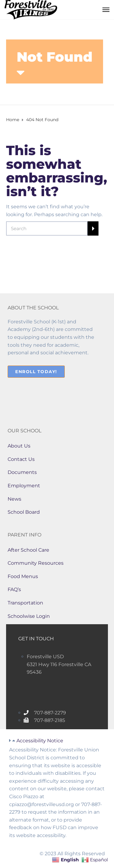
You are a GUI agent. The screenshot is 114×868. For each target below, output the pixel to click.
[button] (57, 741)
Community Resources (36, 563)
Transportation (25, 603)
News (14, 499)
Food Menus (23, 576)
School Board (24, 512)
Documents (22, 472)
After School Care (28, 550)
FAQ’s (14, 589)
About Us (19, 446)
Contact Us (21, 459)
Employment (24, 486)
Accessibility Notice (40, 741)
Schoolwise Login (29, 616)
